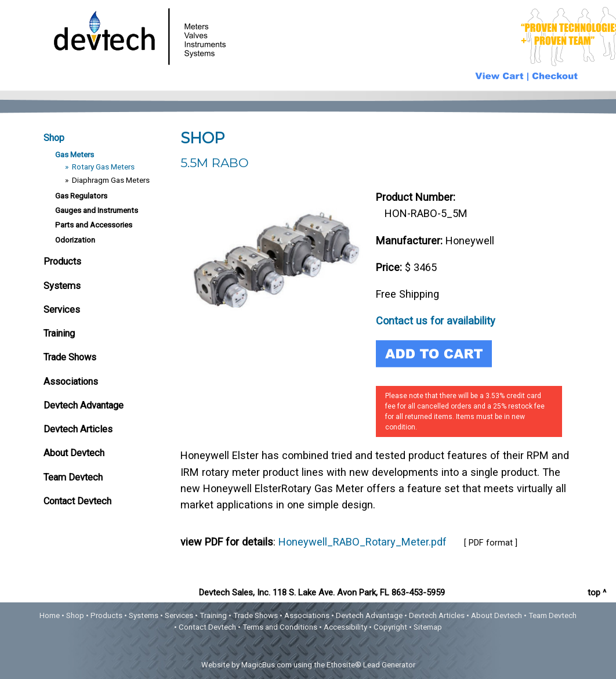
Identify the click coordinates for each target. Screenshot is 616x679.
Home (50, 615)
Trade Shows (70, 357)
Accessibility (345, 627)
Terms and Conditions (280, 627)
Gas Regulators (81, 196)
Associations (71, 382)
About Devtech (74, 453)
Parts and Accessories (94, 225)
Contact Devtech (77, 501)
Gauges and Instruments (97, 210)
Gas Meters (75, 154)
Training (59, 333)
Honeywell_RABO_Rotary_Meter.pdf (363, 542)
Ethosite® (344, 665)
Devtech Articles (78, 429)
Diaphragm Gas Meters (111, 180)
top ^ (597, 593)
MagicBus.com (267, 665)
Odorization (75, 240)
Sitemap (428, 627)
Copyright (390, 627)
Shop (54, 138)
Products (62, 261)
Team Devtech (73, 477)
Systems (62, 286)
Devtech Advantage (84, 405)
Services (62, 310)
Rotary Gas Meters (103, 167)
